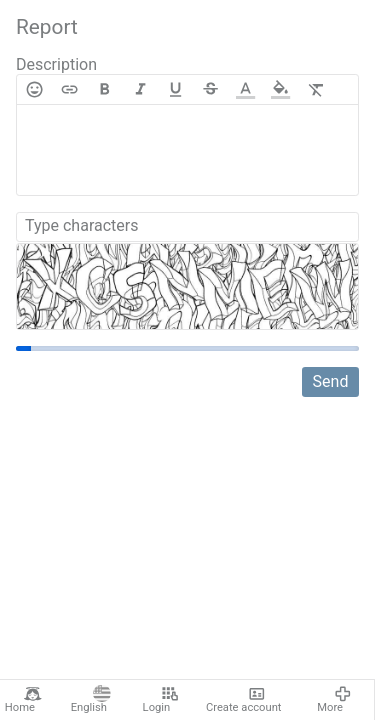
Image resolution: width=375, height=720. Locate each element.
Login (161, 700)
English (91, 700)
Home (23, 700)
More (334, 700)
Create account (244, 700)
